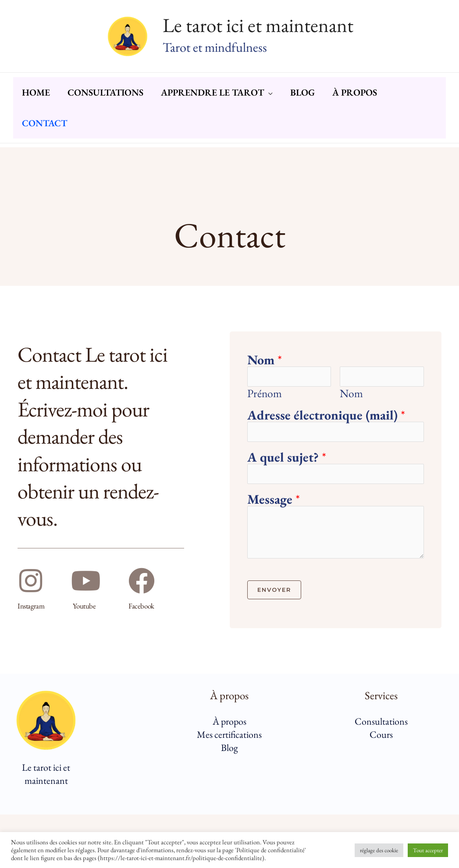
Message (274, 501)
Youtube (85, 606)
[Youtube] (86, 581)
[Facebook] (142, 581)
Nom (265, 360)
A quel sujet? (287, 458)
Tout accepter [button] (428, 850)
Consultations (381, 723)
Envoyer (274, 591)
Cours (381, 736)
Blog (229, 749)
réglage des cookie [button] (379, 850)
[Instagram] (31, 581)
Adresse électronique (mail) (326, 416)
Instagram (32, 606)
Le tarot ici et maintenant (258, 25)
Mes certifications (229, 736)
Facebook (142, 606)
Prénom (265, 394)
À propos (229, 723)
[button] (279, 103)
